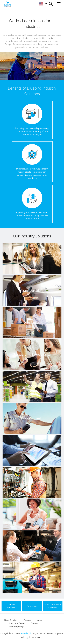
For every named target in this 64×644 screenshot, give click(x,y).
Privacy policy (16, 626)
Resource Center (17, 623)
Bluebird (26, 633)
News (39, 620)
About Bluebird (11, 620)
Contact (34, 623)
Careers (27, 620)
